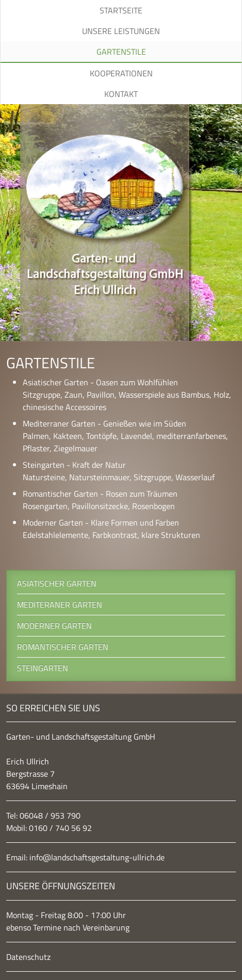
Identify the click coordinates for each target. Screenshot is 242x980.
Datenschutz (28, 957)
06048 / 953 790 (50, 815)
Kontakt (121, 94)
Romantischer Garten (63, 647)
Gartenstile (121, 52)
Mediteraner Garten (60, 605)
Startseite (121, 10)
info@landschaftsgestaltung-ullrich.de (97, 857)
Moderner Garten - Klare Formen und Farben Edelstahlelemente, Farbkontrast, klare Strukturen (111, 529)
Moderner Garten (54, 626)
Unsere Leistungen (121, 31)
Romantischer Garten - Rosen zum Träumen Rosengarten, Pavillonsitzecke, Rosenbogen (100, 500)
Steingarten (43, 668)
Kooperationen (121, 73)
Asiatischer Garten (57, 583)
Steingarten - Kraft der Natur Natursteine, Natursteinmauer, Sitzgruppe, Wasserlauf (119, 471)
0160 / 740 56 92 (60, 828)
